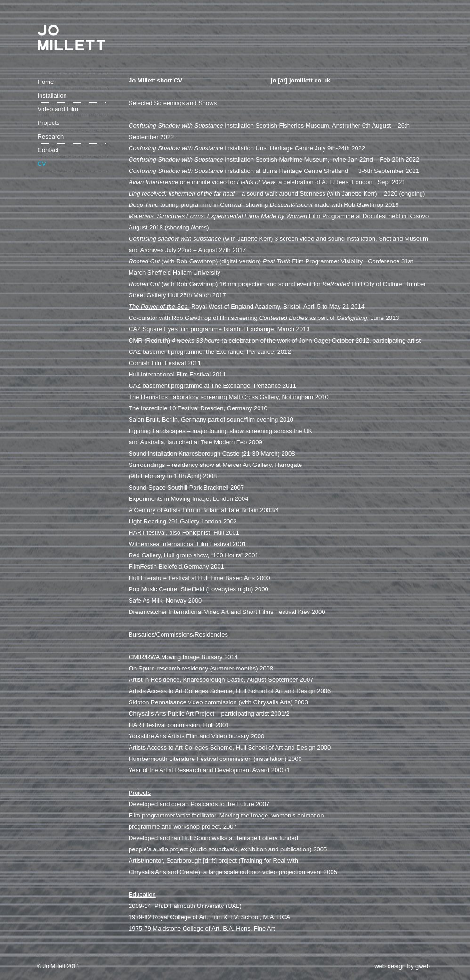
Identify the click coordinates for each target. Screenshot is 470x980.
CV (42, 164)
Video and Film (58, 109)
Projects (49, 123)
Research (51, 136)
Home (46, 82)
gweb (423, 966)
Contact (48, 150)
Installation (52, 95)
